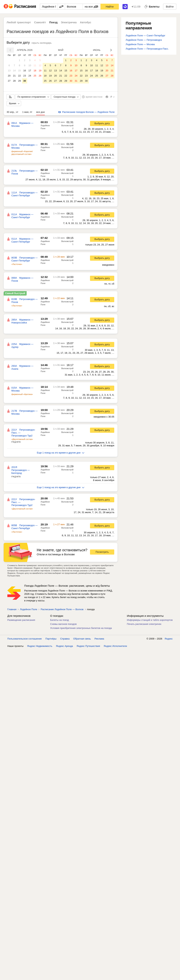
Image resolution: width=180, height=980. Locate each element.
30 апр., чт (12, 112)
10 (30, 65)
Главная (12, 609)
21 (14, 76)
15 (19, 71)
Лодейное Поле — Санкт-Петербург (145, 35)
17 (30, 71)
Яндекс (169, 639)
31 (76, 81)
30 (25, 81)
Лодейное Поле (28, 609)
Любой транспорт (19, 22)
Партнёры (51, 639)
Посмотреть (102, 552)
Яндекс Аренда (64, 646)
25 (35, 76)
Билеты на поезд (60, 620)
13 (9, 71)
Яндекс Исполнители (115, 646)
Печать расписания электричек (144, 624)
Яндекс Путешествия (88, 646)
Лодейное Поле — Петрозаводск (144, 40)
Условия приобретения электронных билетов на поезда (81, 628)
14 (14, 71)
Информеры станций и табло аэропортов (150, 620)
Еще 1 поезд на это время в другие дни (61, 453)
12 (40, 65)
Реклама (99, 639)
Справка (65, 639)
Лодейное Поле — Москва (140, 44)
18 (35, 71)
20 (9, 76)
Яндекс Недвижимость (40, 646)
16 (25, 71)
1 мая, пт (27, 112)
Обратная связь (82, 639)
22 (19, 76)
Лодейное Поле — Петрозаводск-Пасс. (147, 49)
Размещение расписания (21, 620)
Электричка (69, 22)
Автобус (86, 22)
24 (30, 76)
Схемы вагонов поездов (63, 624)
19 (40, 71)
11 (35, 65)
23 (25, 76)
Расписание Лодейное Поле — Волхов (62, 609)
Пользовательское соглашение (25, 639)
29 (19, 81)
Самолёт (40, 22)
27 (9, 81)
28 (14, 81)
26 (40, 76)
